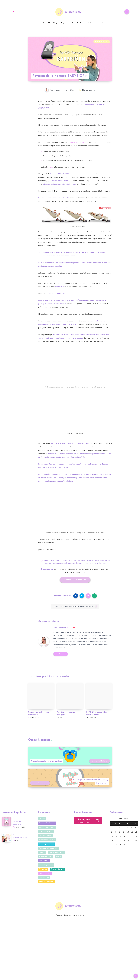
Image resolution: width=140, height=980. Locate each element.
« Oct (112, 848)
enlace (50, 167)
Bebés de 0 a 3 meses (59, 561)
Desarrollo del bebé (61, 569)
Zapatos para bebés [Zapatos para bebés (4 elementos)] (46, 882)
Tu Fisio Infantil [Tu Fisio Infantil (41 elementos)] (45, 873)
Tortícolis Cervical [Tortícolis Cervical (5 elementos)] (57, 869)
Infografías (64, 23)
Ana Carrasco (60, 628)
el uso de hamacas (78, 142)
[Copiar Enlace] (75, 606)
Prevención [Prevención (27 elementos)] (43, 869)
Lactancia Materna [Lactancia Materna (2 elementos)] (56, 852)
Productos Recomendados (82, 23)
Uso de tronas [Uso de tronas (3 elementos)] (44, 878)
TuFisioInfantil (80, 572)
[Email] (18, 12)
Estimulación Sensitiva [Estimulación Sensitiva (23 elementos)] (47, 840)
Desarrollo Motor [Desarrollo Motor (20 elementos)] (45, 836)
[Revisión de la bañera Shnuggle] (6, 838)
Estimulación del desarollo (79, 569)
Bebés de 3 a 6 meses (77, 561)
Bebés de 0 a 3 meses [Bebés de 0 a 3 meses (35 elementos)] (47, 823)
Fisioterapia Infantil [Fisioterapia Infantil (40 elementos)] (46, 844)
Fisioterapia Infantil (59, 563)
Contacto (100, 23)
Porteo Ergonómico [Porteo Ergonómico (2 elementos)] (46, 865)
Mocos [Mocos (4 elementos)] (59, 857)
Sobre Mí (47, 23)
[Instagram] (13, 12)
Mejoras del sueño (75, 563)
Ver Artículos (61, 654)
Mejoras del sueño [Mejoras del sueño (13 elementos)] (45, 857)
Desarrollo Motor (93, 561)
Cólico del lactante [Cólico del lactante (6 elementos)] (46, 831)
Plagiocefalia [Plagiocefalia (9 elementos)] (44, 861)
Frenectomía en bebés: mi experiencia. (19, 822)
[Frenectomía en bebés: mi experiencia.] (6, 822)
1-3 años (47, 561)
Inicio (38, 23)
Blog (55, 23)
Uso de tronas (101, 563)
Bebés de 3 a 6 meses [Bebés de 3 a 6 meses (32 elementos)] (47, 827)
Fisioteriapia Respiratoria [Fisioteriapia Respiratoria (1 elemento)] (48, 848)
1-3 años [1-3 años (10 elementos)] (42, 819)
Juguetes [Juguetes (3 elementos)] (42, 852)
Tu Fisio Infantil (89, 563)
